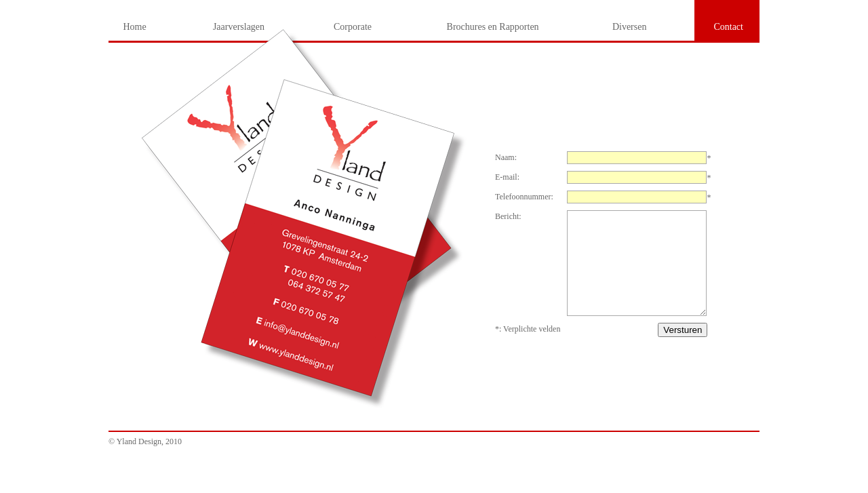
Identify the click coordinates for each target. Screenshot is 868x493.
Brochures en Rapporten (493, 27)
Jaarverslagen (239, 27)
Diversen (630, 27)
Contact (728, 27)
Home (134, 27)
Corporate (353, 27)
